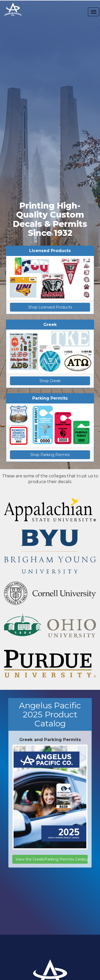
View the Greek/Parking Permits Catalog (52, 859)
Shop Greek (50, 381)
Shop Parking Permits (50, 455)
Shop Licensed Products (50, 307)
